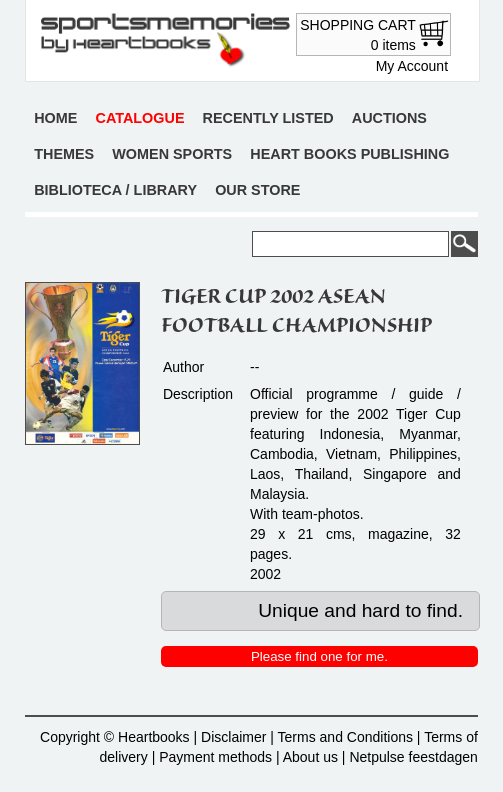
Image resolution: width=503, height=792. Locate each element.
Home (55, 118)
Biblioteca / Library (115, 190)
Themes (64, 154)
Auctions (389, 118)
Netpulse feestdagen (413, 757)
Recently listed (268, 118)
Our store (257, 190)
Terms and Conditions (345, 737)
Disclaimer (233, 737)
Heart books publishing (349, 154)
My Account (412, 66)
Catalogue (139, 118)
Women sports (172, 154)
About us (310, 757)
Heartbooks (154, 737)
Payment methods (215, 757)
